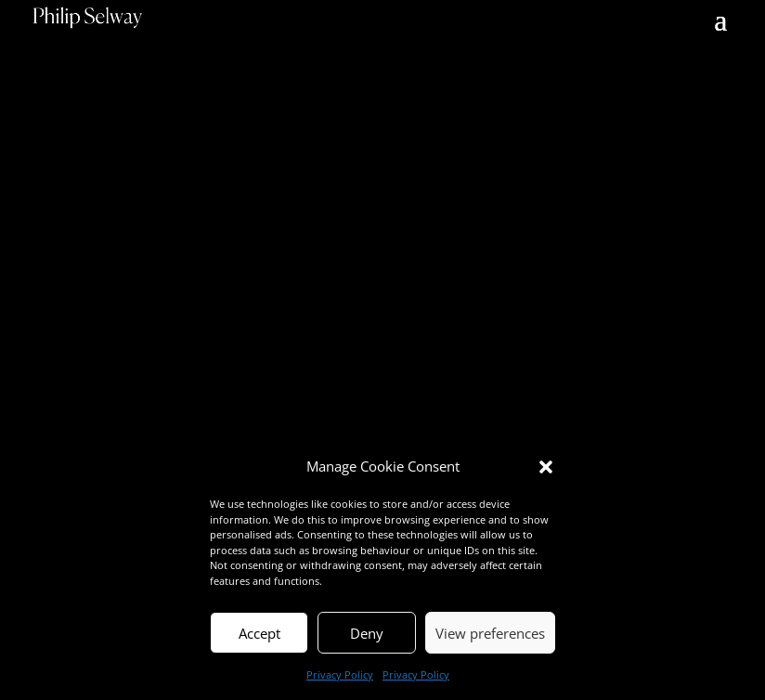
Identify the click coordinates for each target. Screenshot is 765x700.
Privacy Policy (340, 674)
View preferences (490, 633)
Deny (367, 633)
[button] (546, 467)
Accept (259, 633)
